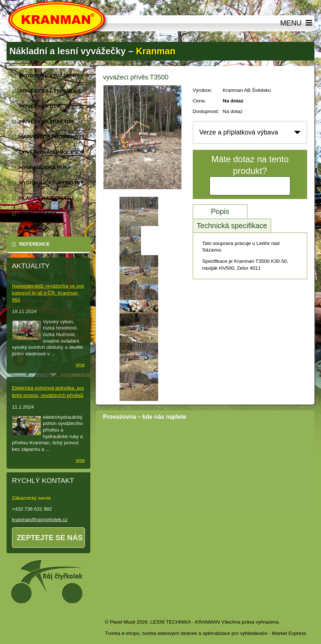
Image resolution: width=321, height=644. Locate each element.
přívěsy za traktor (47, 122)
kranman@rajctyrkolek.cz (40, 520)
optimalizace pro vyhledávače (235, 633)
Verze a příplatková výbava (239, 132)
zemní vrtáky (38, 213)
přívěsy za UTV (40, 106)
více (80, 365)
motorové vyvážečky (50, 76)
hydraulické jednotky (52, 183)
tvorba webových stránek (169, 633)
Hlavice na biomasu (47, 198)
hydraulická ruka (45, 167)
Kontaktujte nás (250, 186)
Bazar (28, 229)
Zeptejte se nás (50, 538)
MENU (297, 23)
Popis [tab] (220, 211)
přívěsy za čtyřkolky (50, 91)
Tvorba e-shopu (122, 633)
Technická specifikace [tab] (232, 226)
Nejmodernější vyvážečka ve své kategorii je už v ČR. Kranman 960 (48, 293)
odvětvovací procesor (52, 152)
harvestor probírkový (52, 137)
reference (35, 244)
